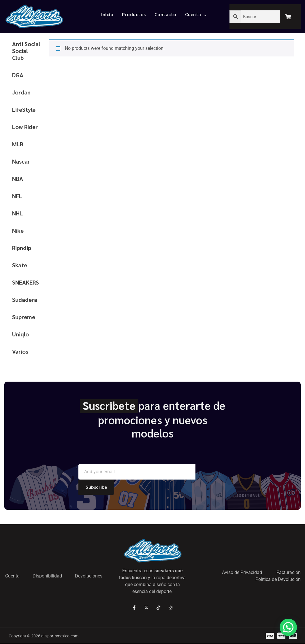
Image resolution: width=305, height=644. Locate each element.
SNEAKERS (26, 282)
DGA (18, 75)
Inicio (107, 14)
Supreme (24, 317)
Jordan (21, 92)
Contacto (165, 14)
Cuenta (196, 14)
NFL (17, 196)
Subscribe (96, 487)
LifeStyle (24, 109)
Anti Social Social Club (26, 51)
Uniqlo (20, 334)
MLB (18, 144)
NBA (18, 179)
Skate (20, 265)
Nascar (21, 161)
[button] (288, 627)
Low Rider (25, 127)
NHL (17, 213)
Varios (20, 351)
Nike (18, 230)
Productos (134, 14)
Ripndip (22, 248)
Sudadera (25, 300)
